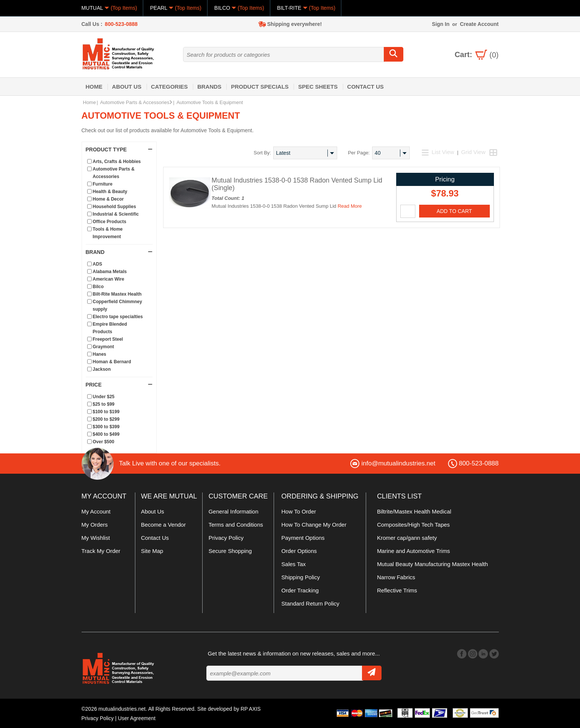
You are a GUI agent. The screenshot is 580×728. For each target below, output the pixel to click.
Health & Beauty (110, 192)
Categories (170, 87)
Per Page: (359, 153)
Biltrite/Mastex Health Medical (414, 511)
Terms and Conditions (236, 525)
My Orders (95, 525)
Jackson (102, 369)
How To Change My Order (314, 525)
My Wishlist (96, 538)
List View (439, 152)
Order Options (299, 551)
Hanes (100, 354)
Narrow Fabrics (396, 577)
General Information (234, 511)
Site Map (152, 551)
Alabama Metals (110, 272)
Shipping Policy (301, 577)
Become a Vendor (163, 525)
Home (94, 87)
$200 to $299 (106, 419)
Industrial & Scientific (116, 214)
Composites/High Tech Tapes (413, 525)
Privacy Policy (226, 538)
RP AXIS (251, 709)
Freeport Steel (108, 339)
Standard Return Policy (310, 603)
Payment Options (303, 538)
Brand (119, 252)
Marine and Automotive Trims (413, 551)
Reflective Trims (397, 590)
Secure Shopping (230, 551)
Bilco (98, 287)
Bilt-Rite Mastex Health (117, 294)
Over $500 (104, 442)
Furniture (103, 184)
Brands (209, 87)
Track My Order (101, 551)
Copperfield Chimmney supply (117, 305)
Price (119, 385)
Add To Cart (454, 211)
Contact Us (366, 87)
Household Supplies (114, 207)
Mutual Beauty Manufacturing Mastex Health (432, 564)
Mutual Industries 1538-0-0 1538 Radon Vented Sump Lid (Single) (298, 184)
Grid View (473, 152)
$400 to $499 (106, 434)
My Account (96, 511)
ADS (98, 264)
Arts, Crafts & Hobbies (117, 162)
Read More (350, 206)
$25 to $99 (104, 404)
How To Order (299, 511)
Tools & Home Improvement (108, 233)
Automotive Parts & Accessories (136, 102)
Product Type (119, 150)
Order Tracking (300, 590)
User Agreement (137, 718)
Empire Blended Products (110, 328)
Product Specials (260, 87)
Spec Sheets (318, 87)
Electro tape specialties (118, 317)
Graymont (104, 347)
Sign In (441, 24)
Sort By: (262, 153)
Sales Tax (294, 564)
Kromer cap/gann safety (407, 538)
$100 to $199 (106, 412)
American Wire (109, 279)
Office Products (110, 222)
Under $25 (104, 397)
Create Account (479, 24)
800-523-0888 (121, 24)
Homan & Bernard (112, 362)
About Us (127, 87)
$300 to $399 (106, 427)
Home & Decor (108, 199)
